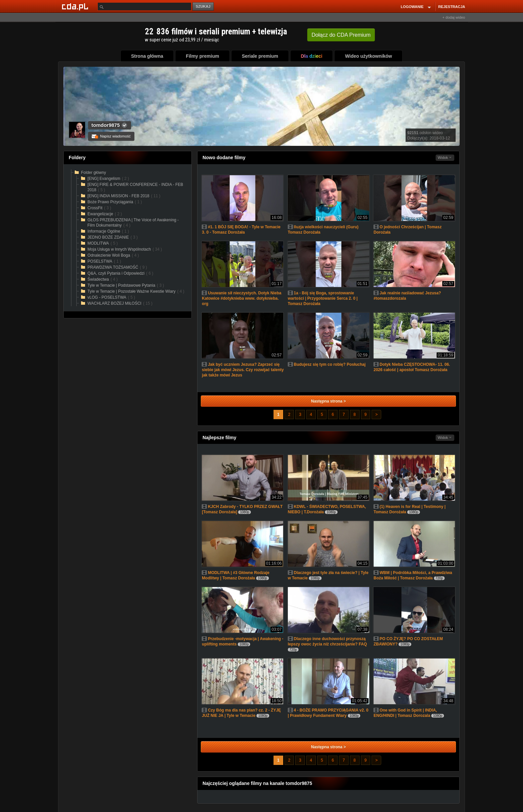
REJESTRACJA (452, 7)
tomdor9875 (106, 125)
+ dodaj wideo (454, 17)
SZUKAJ (203, 6)
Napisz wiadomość (111, 136)
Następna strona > (328, 401)
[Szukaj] (144, 7)
